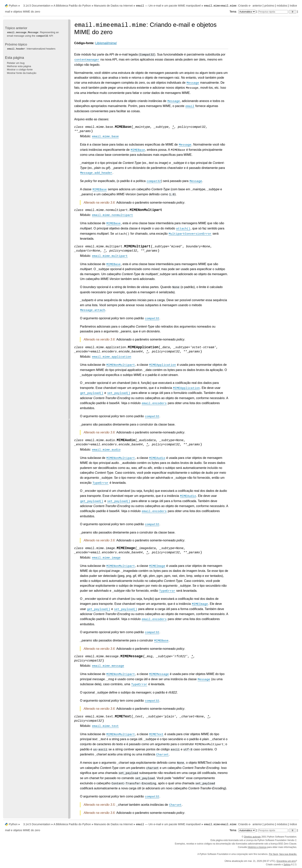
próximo (269, 6)
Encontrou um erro (286, 861)
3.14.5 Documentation (37, 6)
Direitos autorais (252, 837)
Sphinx (287, 865)
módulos (282, 6)
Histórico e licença (257, 847)
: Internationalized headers (31, 49)
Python (13, 6)
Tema (243, 12)
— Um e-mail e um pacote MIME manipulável (168, 6)
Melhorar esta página (19, 66)
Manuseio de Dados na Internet (113, 6)
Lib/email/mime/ (106, 43)
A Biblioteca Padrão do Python (72, 6)
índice (293, 6)
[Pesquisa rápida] (273, 12)
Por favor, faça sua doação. (283, 854)
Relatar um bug (16, 63)
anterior (257, 6)
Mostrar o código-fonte (20, 70)
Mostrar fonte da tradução (22, 73)
